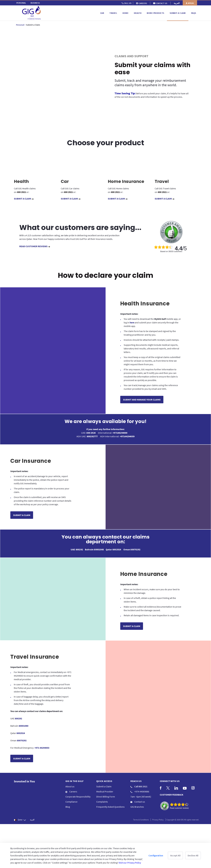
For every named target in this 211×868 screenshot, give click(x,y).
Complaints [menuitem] (102, 800)
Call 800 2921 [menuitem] (139, 785)
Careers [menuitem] (71, 790)
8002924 (117, 548)
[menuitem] (21, 3)
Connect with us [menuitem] (170, 779)
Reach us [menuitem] (136, 779)
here (132, 321)
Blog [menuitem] (68, 805)
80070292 (135, 548)
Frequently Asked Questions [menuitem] (110, 805)
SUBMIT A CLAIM (24, 197)
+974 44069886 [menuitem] (140, 790)
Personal (20, 25)
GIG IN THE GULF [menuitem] (75, 779)
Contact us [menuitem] (138, 800)
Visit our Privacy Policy (130, 863)
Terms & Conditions (141, 818)
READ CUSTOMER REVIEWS (35, 245)
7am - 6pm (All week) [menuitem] (141, 795)
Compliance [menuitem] (71, 800)
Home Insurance (126, 180)
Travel (162, 180)
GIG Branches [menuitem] (137, 805)
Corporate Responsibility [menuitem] (78, 795)
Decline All (193, 855)
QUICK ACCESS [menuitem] (104, 779)
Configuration (156, 855)
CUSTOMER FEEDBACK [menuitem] (172, 793)
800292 (80, 548)
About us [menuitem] (70, 785)
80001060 (99, 548)
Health (21, 180)
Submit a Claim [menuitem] (104, 785)
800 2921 (21, 190)
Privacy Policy (158, 818)
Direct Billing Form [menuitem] (106, 795)
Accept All (175, 855)
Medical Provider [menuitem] (105, 790)
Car (65, 180)
